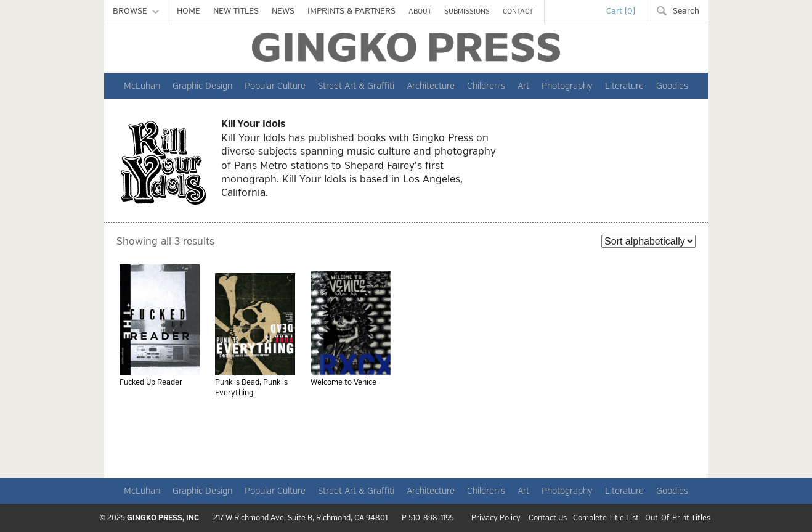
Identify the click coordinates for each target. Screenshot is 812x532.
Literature (624, 86)
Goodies (672, 86)
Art (523, 86)
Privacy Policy (496, 518)
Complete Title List (606, 518)
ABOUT (420, 11)
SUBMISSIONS (467, 11)
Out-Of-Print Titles (678, 518)
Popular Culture (275, 86)
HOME (189, 11)
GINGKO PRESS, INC (163, 518)
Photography (567, 86)
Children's (486, 86)
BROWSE (136, 11)
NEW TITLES (236, 11)
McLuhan (142, 86)
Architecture (431, 86)
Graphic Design (202, 86)
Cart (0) (621, 11)
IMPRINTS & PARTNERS (351, 11)
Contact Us (548, 518)
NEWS (283, 11)
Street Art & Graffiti (356, 86)
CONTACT (518, 11)
